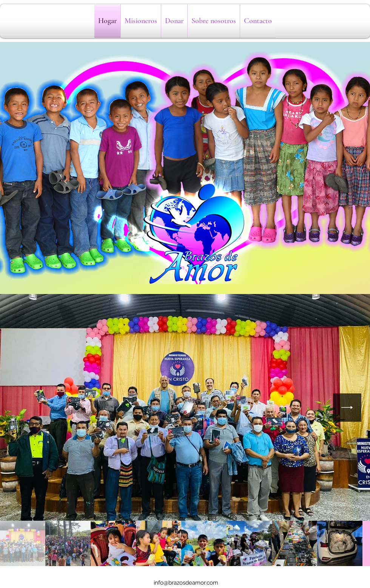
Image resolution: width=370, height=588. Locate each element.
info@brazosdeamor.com (186, 583)
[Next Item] (347, 408)
